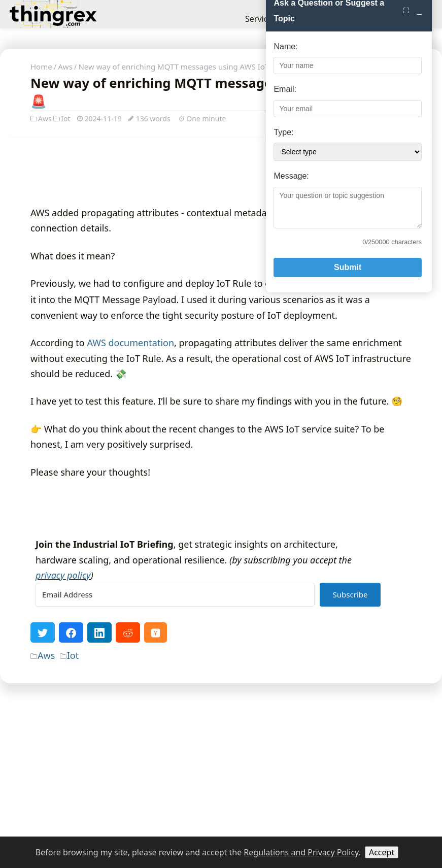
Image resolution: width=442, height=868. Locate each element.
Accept (382, 852)
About (334, 19)
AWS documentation (130, 475)
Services (261, 19)
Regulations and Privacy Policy (301, 852)
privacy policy (63, 707)
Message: (279, 710)
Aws (65, 66)
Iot (62, 119)
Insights (299, 19)
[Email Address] (175, 727)
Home (41, 66)
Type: (272, 666)
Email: (273, 623)
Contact (369, 19)
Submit (342, 801)
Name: (274, 580)
